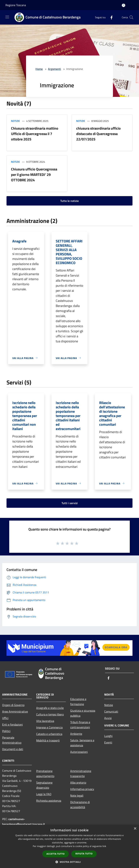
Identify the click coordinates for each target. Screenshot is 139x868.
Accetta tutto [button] (56, 854)
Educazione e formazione (78, 702)
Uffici (5, 718)
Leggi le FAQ (44, 794)
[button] (69, 862)
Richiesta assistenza (49, 801)
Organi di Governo (13, 705)
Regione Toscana (16, 5)
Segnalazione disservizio (44, 785)
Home (39, 69)
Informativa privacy (82, 789)
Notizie (15, 121)
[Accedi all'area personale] (124, 5)
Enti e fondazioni (12, 724)
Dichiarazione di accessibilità (80, 805)
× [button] (135, 829)
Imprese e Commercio (49, 727)
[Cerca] (131, 17)
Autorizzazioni (79, 752)
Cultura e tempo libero (50, 714)
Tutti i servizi (70, 503)
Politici (6, 731)
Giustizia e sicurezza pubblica (83, 713)
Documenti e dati (13, 749)
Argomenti (54, 69)
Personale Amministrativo (12, 740)
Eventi (108, 742)
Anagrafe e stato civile (50, 708)
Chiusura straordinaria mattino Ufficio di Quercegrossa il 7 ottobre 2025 (35, 134)
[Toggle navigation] (7, 17)
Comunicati (111, 711)
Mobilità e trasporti (48, 740)
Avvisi (108, 718)
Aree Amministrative (15, 711)
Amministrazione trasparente (81, 773)
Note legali (77, 796)
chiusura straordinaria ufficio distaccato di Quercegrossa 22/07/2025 (98, 134)
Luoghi (108, 736)
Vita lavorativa (45, 721)
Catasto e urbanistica (49, 734)
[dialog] (69, 846)
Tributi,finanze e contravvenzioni (80, 725)
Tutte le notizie (69, 201)
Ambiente (76, 734)
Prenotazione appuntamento (45, 773)
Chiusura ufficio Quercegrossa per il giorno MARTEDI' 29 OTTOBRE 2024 (34, 175)
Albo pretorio (78, 783)
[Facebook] (110, 17)
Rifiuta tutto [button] (84, 854)
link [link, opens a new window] (104, 846)
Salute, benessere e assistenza (82, 743)
